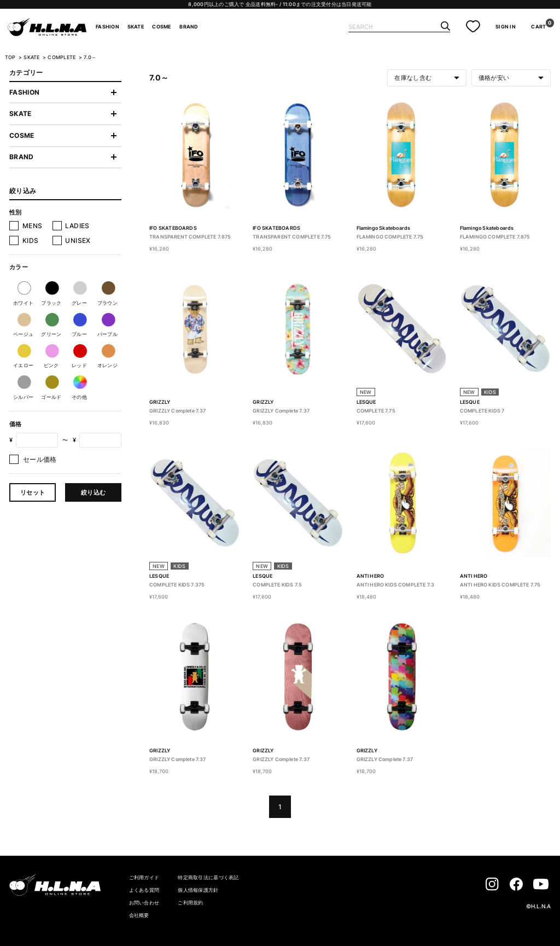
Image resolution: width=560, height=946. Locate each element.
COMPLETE (62, 57)
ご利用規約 (190, 903)
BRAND (189, 27)
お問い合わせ (144, 903)
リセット (33, 492)
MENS (32, 226)
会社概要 (139, 915)
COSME (162, 27)
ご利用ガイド (144, 877)
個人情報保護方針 (198, 890)
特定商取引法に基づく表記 (208, 877)
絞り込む (93, 492)
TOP (10, 57)
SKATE (136, 27)
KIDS (30, 240)
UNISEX (78, 240)
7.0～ (90, 57)
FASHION (107, 27)
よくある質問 (144, 890)
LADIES (77, 226)
